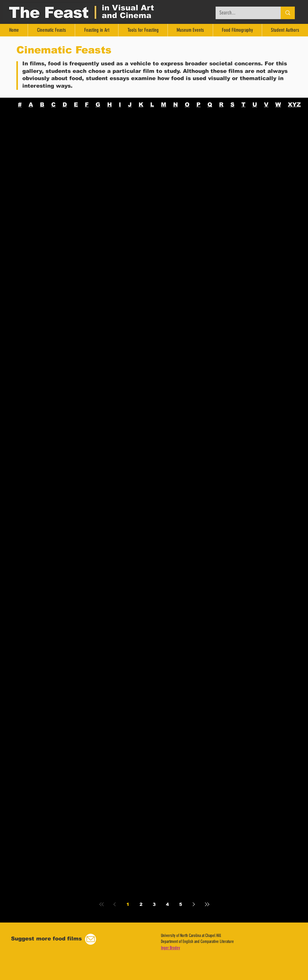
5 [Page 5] (181, 904)
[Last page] (207, 904)
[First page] (102, 904)
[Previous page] (115, 904)
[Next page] (194, 904)
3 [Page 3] (154, 904)
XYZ (294, 105)
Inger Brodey (170, 948)
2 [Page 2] (141, 904)
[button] (91, 939)
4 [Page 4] (167, 904)
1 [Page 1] (128, 904)
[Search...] (243, 13)
